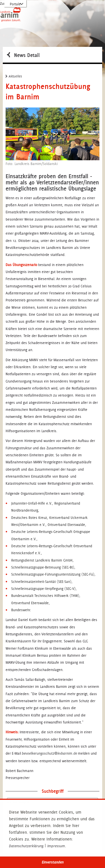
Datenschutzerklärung (26, 846)
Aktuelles (14, 76)
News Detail (23, 55)
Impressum (56, 846)
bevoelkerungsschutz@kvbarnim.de (49, 754)
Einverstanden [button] (53, 862)
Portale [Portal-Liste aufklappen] (15, 4)
